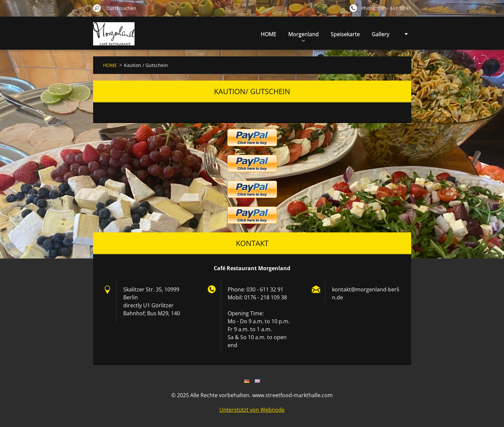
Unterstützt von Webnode (252, 410)
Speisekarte (345, 34)
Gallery (381, 34)
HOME (269, 34)
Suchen (97, 8)
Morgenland (304, 36)
